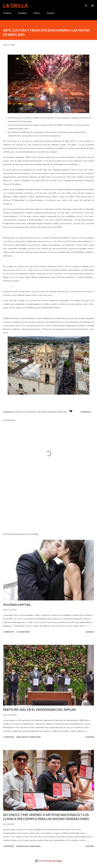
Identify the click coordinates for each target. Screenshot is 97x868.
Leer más (90, 632)
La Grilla (16, 6)
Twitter (37, 13)
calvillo (18, 412)
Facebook (7, 13)
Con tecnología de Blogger (49, 861)
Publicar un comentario (29, 737)
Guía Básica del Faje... (18, 604)
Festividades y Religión (35, 412)
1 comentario (23, 632)
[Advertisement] (48, 507)
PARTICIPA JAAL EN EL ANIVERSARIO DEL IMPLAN (39, 710)
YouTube (50, 13)
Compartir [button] (85, 412)
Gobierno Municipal (57, 412)
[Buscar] (86, 5)
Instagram (22, 13)
